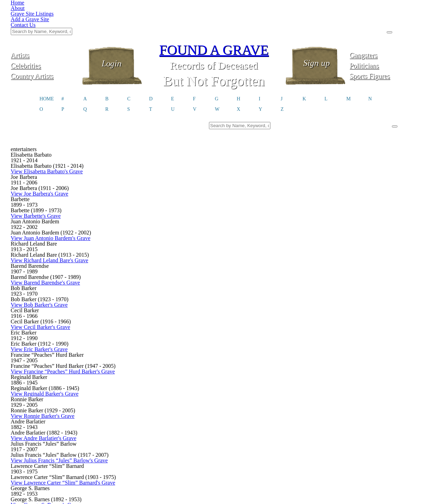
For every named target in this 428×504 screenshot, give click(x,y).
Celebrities (45, 30)
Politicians (384, 30)
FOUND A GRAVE (214, 15)
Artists (45, 20)
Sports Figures (383, 41)
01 (141, 402)
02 (157, 402)
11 (297, 402)
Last (335, 402)
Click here (160, 449)
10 (281, 402)
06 (219, 402)
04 (188, 402)
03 (172, 402)
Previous (118, 402)
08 (250, 402)
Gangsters (383, 20)
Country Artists (44, 41)
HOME (47, 65)
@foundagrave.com (316, 446)
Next (315, 402)
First (93, 402)
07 (235, 402)
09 (266, 402)
